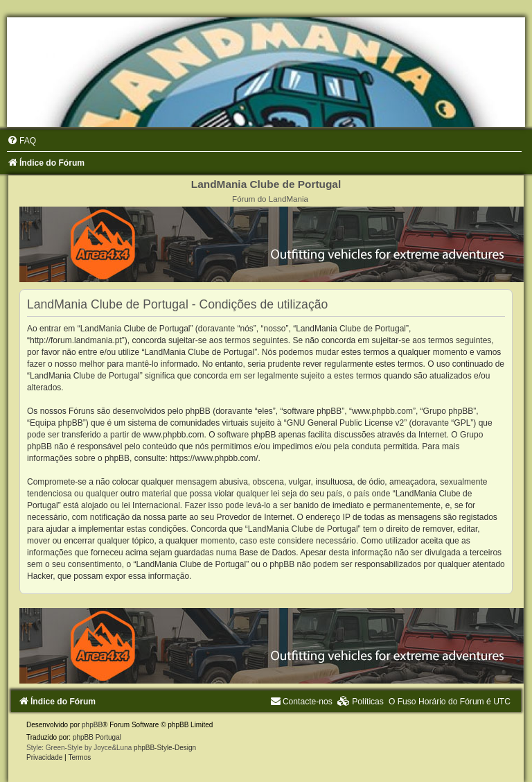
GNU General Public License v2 (345, 423)
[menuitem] (21, 141)
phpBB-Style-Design (165, 748)
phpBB (92, 725)
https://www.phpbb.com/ (214, 458)
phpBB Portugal (97, 737)
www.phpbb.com (173, 435)
